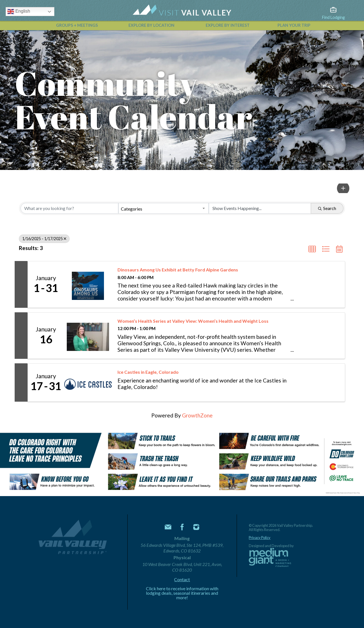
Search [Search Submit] (327, 208)
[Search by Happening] (260, 208)
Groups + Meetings (77, 25)
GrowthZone (197, 415)
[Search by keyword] (69, 208)
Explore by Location (151, 25)
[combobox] (164, 208)
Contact (182, 580)
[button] (343, 188)
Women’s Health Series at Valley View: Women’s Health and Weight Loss (193, 321)
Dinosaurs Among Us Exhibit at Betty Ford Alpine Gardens (178, 270)
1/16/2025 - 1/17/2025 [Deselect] (44, 239)
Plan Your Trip (294, 25)
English (19, 12)
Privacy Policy (260, 538)
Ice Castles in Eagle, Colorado (148, 372)
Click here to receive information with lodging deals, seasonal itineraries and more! (182, 593)
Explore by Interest (228, 25)
